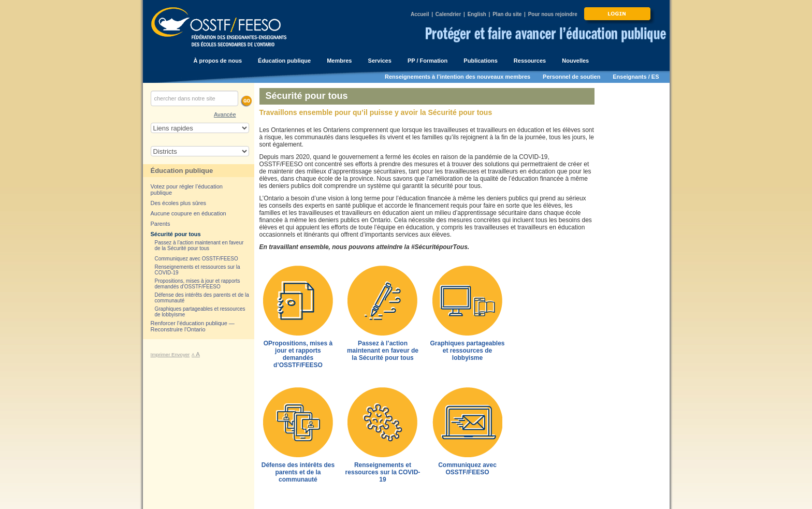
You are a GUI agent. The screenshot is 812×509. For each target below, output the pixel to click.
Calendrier (448, 14)
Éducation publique (182, 171)
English (477, 14)
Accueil (420, 14)
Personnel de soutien (571, 77)
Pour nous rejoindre (553, 14)
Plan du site (507, 14)
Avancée (225, 114)
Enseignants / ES (636, 77)
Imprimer (161, 354)
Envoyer (180, 354)
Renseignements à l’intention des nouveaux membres (458, 77)
